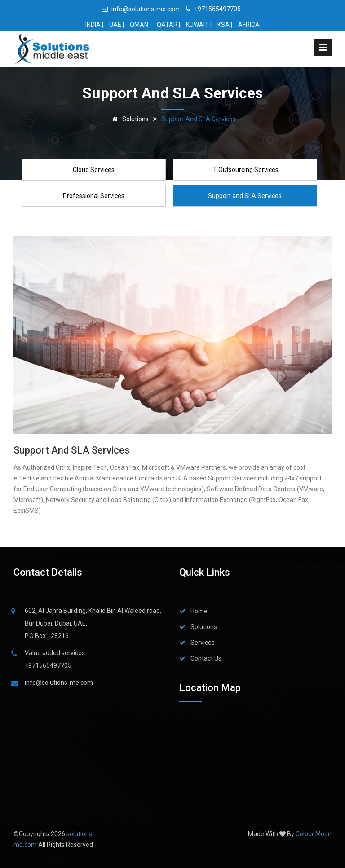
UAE (115, 25)
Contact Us (206, 658)
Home (199, 611)
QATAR (167, 25)
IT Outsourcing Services (245, 170)
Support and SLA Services (245, 196)
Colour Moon (314, 834)
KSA (223, 25)
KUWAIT (197, 25)
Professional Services (94, 196)
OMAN (139, 25)
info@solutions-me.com (141, 9)
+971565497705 (213, 9)
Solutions (129, 119)
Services (203, 643)
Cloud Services (94, 170)
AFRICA (249, 25)
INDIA (93, 25)
